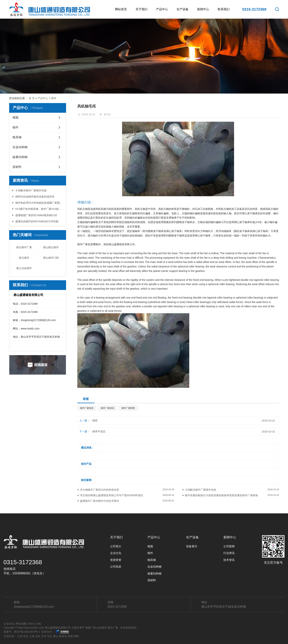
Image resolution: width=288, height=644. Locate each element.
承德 (70, 636)
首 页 (32, 98)
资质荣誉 (116, 560)
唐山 (56, 636)
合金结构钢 (20, 147)
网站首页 (121, 9)
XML (39, 624)
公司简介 (116, 546)
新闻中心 (203, 9)
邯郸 (76, 636)
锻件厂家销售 (128, 408)
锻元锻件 (24, 258)
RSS (31, 624)
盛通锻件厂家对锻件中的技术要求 (99, 501)
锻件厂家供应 (108, 408)
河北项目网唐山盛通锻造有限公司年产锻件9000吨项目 (112, 495)
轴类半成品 (99, 431)
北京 (38, 636)
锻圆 (15, 117)
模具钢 (17, 137)
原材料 (17, 167)
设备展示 (192, 546)
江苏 (20, 636)
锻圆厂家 (91, 628)
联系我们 (224, 9)
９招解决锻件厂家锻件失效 (31, 190)
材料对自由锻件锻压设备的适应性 (35, 197)
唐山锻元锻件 (51, 247)
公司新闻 (229, 546)
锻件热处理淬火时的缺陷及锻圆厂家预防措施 (39, 203)
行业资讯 (229, 553)
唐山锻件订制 (51, 258)
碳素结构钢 (20, 157)
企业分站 (9, 624)
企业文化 (116, 553)
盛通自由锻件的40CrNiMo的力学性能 (36, 221)
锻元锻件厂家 (24, 247)
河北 (50, 636)
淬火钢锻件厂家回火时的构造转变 (99, 490)
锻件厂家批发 (87, 408)
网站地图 (21, 624)
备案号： (9, 632)
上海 (32, 636)
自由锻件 (102, 628)
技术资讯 (229, 560)
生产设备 (183, 9)
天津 (44, 636)
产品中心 (162, 9)
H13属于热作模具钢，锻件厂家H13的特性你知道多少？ (39, 209)
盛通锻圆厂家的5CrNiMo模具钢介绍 (36, 215)
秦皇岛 (63, 636)
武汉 (26, 636)
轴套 (95, 420)
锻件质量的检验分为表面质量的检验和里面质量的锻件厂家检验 (221, 495)
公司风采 (116, 567)
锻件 (54, 98)
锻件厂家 (113, 628)
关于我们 (141, 9)
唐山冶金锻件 (24, 268)
